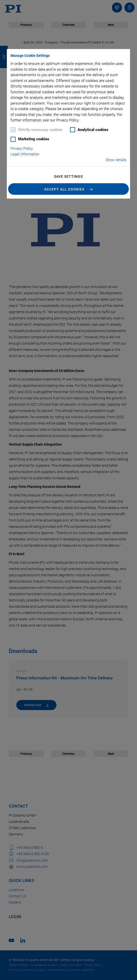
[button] (68, 189)
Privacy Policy (22, 149)
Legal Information (25, 154)
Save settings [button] (68, 176)
